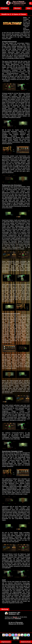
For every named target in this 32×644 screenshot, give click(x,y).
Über (29, 8)
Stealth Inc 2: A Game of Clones (14, 14)
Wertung (5, 609)
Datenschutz (26, 642)
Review (17, 8)
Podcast (5, 8)
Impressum (6, 642)
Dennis (15, 617)
